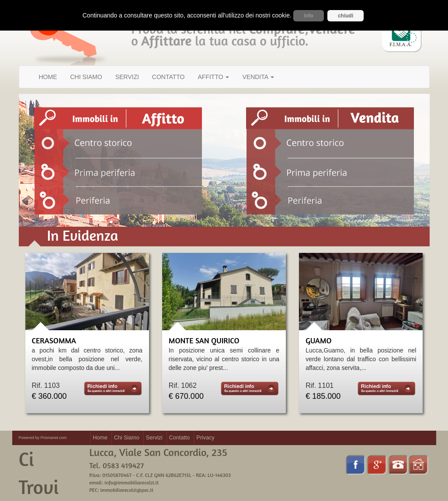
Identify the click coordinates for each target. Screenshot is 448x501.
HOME (48, 77)
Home (100, 438)
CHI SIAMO (86, 77)
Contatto (180, 438)
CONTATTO (168, 77)
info (309, 16)
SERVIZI (127, 77)
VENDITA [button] (258, 77)
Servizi (154, 438)
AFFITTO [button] (214, 77)
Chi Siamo (127, 438)
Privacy (205, 438)
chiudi (346, 16)
